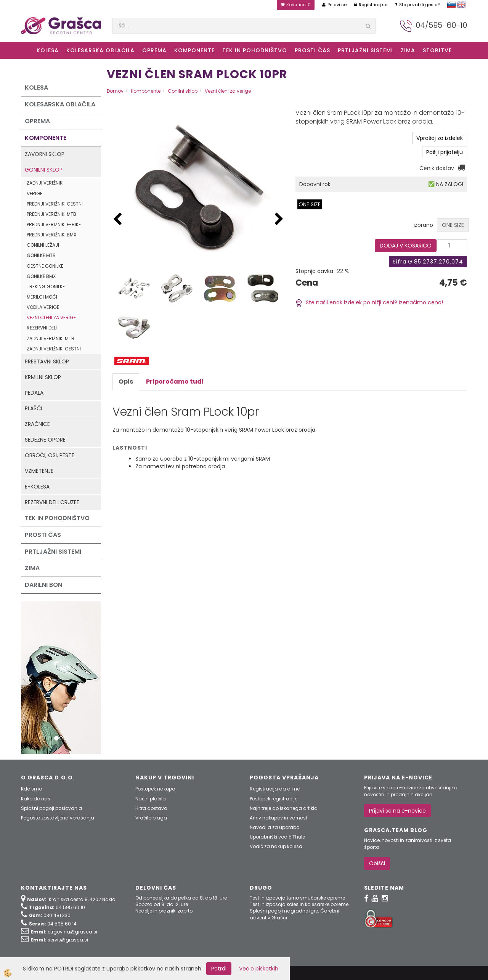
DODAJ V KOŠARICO (406, 246)
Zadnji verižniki (45, 183)
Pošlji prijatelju (445, 152)
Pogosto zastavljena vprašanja (58, 818)
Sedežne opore (45, 440)
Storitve (437, 50)
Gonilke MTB (41, 255)
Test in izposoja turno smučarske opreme (297, 898)
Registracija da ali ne (275, 789)
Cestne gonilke (45, 266)
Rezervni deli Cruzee (52, 502)
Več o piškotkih (259, 969)
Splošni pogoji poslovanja (51, 808)
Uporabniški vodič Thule (277, 837)
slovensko (451, 5)
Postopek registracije (274, 799)
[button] (279, 219)
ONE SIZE (310, 204)
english (461, 5)
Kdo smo (31, 789)
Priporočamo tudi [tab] (175, 382)
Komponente (194, 50)
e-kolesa (37, 487)
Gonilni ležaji (43, 245)
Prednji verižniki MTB (51, 214)
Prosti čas (312, 50)
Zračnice (37, 424)
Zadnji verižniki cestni (54, 349)
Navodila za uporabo (274, 827)
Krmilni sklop (43, 377)
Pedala (34, 393)
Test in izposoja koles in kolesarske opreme (299, 904)
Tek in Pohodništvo (255, 50)
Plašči (33, 408)
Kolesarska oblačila (100, 50)
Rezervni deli (42, 328)
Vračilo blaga (151, 818)
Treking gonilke (46, 287)
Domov (115, 91)
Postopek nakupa (155, 789)
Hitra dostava (151, 808)
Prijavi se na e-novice (397, 811)
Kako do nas (36, 799)
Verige (35, 194)
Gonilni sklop (44, 170)
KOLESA (48, 50)
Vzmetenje (39, 471)
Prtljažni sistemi (365, 50)
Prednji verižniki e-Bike (54, 224)
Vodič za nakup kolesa (276, 846)
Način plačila (151, 799)
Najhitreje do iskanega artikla (284, 808)
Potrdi (219, 969)
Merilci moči (42, 297)
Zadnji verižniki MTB (51, 338)
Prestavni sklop (47, 361)
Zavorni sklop (45, 154)
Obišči (377, 863)
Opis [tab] (126, 382)
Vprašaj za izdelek (440, 138)
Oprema (154, 50)
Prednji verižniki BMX (51, 235)
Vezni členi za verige (51, 317)
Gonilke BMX (41, 276)
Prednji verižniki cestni (55, 204)
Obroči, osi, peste (50, 455)
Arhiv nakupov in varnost (279, 818)
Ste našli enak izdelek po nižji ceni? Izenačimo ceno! (369, 302)
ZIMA (408, 50)
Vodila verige (43, 307)
